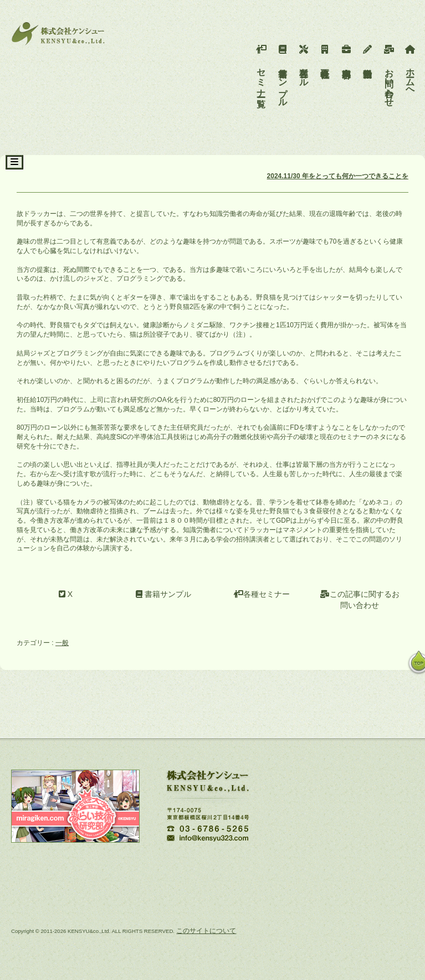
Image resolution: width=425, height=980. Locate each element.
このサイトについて (206, 931)
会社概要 (325, 53)
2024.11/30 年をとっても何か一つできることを (338, 176)
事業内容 (347, 53)
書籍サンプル (283, 73)
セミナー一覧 (261, 68)
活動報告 (368, 53)
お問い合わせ (389, 73)
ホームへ (410, 68)
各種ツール (304, 63)
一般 (62, 643)
